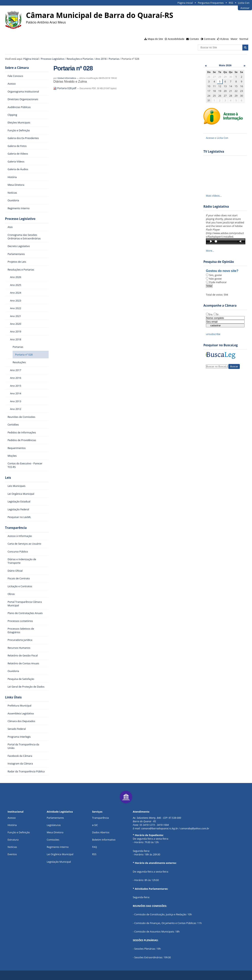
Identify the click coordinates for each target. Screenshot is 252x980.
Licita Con (244, 3)
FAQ (95, 847)
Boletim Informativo (104, 840)
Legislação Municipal (59, 862)
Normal (244, 39)
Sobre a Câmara (17, 68)
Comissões (53, 840)
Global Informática (67, 78)
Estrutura (13, 840)
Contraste (209, 39)
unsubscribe (213, 334)
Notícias (12, 847)
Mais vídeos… (214, 196)
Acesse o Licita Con (217, 138)
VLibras (224, 39)
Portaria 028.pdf (65, 88)
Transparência (16, 528)
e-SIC (95, 825)
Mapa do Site (155, 39)
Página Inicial (185, 3)
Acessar (245, 8)
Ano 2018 (101, 59)
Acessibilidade (176, 39)
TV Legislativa (214, 152)
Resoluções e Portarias (80, 59)
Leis (8, 478)
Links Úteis (13, 697)
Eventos (12, 854)
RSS (231, 3)
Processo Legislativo (53, 59)
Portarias (114, 59)
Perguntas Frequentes (211, 3)
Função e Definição (19, 832)
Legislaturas (54, 825)
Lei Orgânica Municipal (60, 854)
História (12, 825)
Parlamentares (55, 818)
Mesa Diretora (55, 832)
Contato (194, 39)
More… (210, 251)
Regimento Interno (58, 847)
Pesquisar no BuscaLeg (220, 345)
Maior (234, 39)
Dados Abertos (101, 832)
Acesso (12, 818)
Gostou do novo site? (222, 271)
